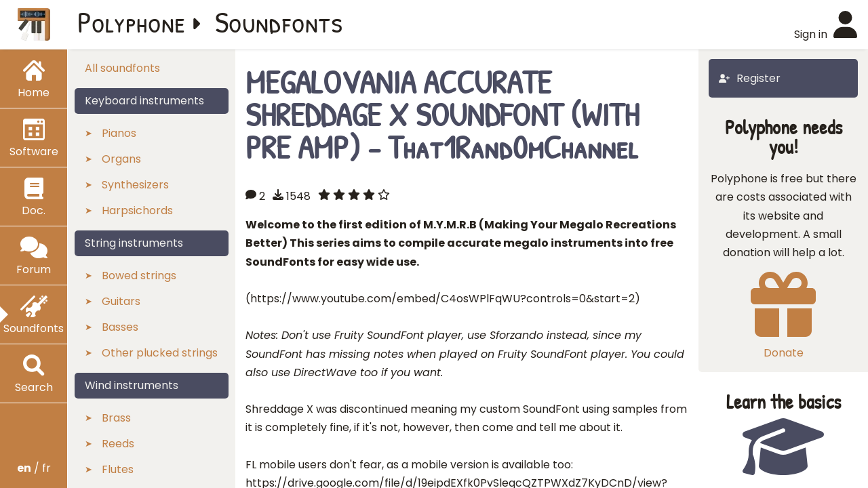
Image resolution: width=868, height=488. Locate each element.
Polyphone (132, 22)
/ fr (34, 468)
